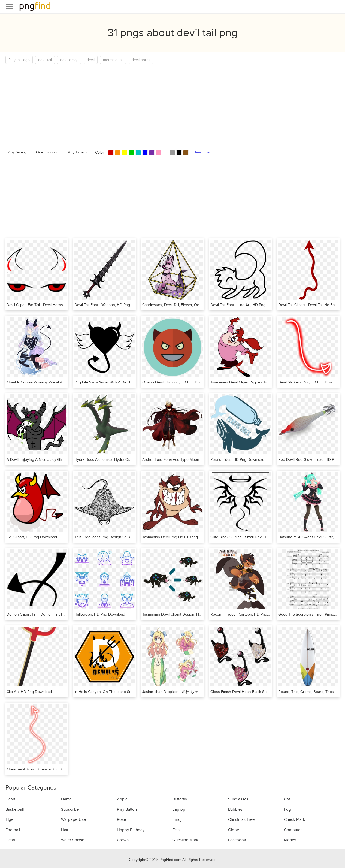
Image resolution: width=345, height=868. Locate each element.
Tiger (10, 819)
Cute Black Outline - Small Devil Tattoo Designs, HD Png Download (267, 537)
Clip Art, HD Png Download (29, 692)
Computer (293, 830)
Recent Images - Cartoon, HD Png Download (248, 614)
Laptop (179, 809)
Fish (176, 830)
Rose (121, 819)
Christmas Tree (241, 819)
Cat (287, 799)
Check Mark (295, 819)
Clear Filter (202, 152)
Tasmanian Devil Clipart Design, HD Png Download (185, 614)
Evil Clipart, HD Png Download (32, 537)
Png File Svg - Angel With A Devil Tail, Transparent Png (120, 382)
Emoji (177, 819)
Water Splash (73, 840)
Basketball (15, 809)
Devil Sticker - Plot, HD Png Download (310, 382)
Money (290, 840)
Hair (65, 830)
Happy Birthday (131, 830)
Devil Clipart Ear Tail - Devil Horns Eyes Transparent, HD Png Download (66, 305)
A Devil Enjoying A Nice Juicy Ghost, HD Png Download (53, 460)
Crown (123, 840)
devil (91, 60)
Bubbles (235, 809)
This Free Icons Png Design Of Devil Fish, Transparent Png (124, 537)
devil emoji (69, 60)
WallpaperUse (73, 819)
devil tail (45, 60)
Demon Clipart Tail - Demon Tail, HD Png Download (49, 614)
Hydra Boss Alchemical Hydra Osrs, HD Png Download (120, 460)
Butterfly (180, 799)
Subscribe (70, 809)
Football (13, 830)
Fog (287, 809)
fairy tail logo (19, 60)
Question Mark (185, 840)
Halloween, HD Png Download (100, 614)
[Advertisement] (169, 105)
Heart (10, 799)
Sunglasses (238, 799)
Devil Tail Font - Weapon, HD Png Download (111, 305)
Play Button (127, 809)
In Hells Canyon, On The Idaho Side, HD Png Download (121, 692)
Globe (234, 830)
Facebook (237, 840)
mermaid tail (113, 60)
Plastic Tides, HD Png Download (237, 460)
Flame (66, 799)
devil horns (141, 60)
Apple (122, 799)
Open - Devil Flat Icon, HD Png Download (177, 382)
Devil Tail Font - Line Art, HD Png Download (247, 305)
